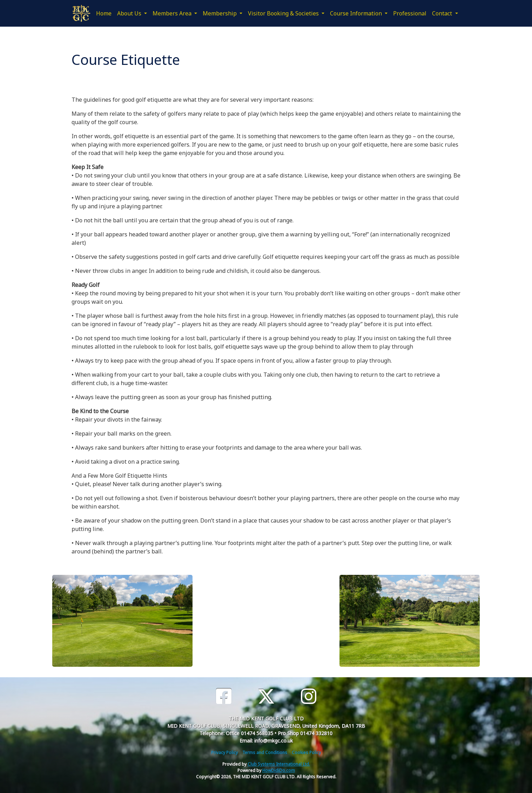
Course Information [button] (357, 13)
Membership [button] (220, 13)
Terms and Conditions (265, 752)
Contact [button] (443, 13)
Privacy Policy (224, 752)
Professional (410, 13)
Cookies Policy (306, 752)
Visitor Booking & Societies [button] (284, 13)
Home (104, 13)
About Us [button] (130, 13)
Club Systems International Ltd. (279, 764)
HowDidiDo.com (279, 770)
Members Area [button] (173, 13)
